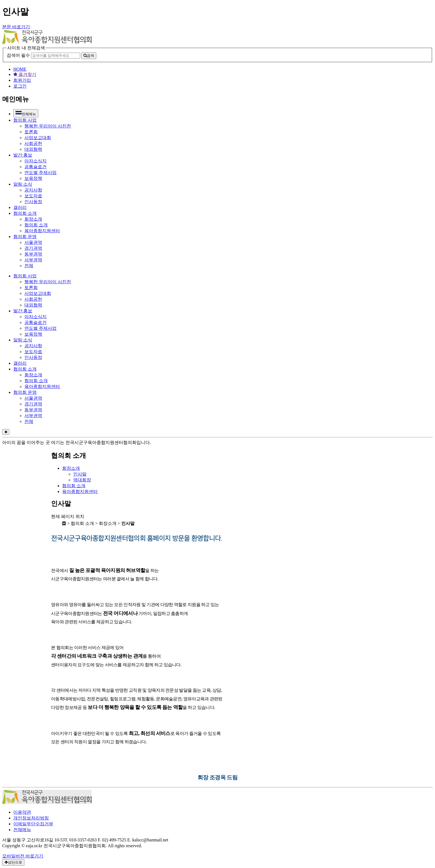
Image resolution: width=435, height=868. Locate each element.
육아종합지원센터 (42, 231)
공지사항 (33, 190)
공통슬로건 (36, 167)
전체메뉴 (26, 113)
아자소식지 (36, 161)
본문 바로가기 (16, 27)
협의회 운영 (25, 237)
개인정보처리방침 (31, 818)
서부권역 (33, 260)
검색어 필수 (18, 55)
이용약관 (22, 812)
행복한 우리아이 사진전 (48, 126)
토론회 (31, 132)
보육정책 (33, 178)
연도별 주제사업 (41, 173)
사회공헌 (33, 143)
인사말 (80, 474)
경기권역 (33, 248)
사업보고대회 (38, 138)
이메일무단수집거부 (33, 824)
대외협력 (33, 149)
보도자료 (33, 196)
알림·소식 (23, 184)
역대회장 (82, 480)
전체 (29, 266)
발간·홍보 (23, 155)
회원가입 (22, 80)
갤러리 (20, 207)
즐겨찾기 (25, 74)
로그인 (20, 86)
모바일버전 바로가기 (23, 856)
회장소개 (33, 219)
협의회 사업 (25, 120)
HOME (20, 69)
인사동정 (33, 202)
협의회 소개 (25, 213)
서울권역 (33, 242)
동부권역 (33, 254)
